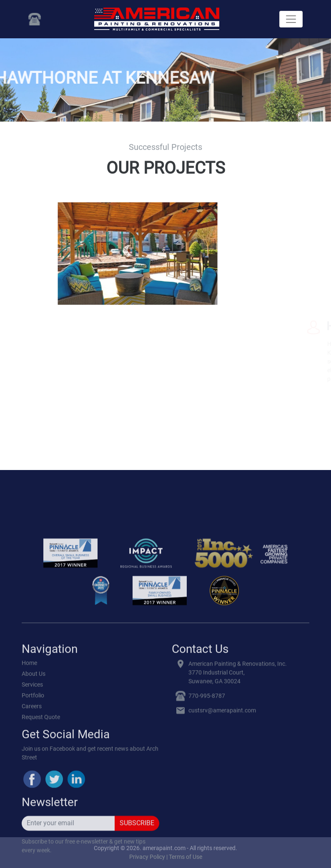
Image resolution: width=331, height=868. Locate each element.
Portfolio (33, 823)
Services (32, 813)
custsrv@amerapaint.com (222, 838)
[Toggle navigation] (291, 19)
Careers (32, 834)
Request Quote (41, 845)
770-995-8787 (207, 824)
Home (29, 791)
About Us (34, 802)
